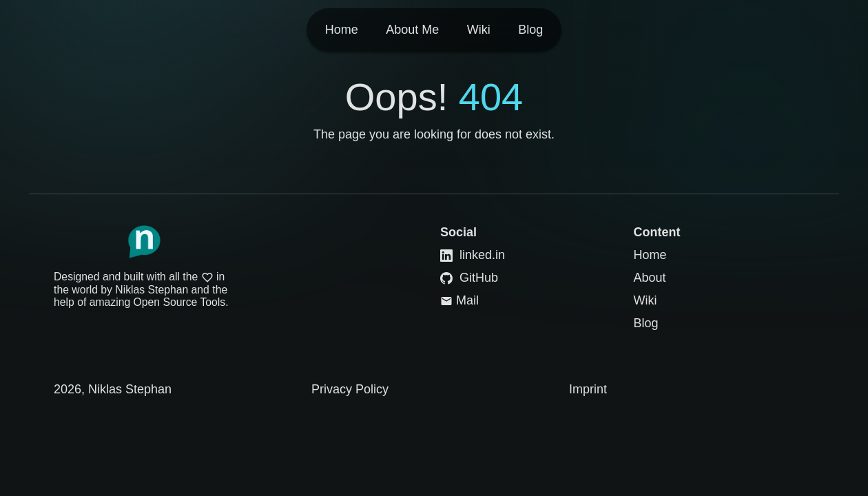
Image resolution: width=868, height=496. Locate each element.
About (650, 278)
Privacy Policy (350, 389)
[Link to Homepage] (144, 242)
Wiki (645, 300)
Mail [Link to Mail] (459, 300)
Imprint (588, 389)
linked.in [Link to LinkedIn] (473, 255)
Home (650, 255)
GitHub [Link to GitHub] (469, 278)
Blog (646, 323)
